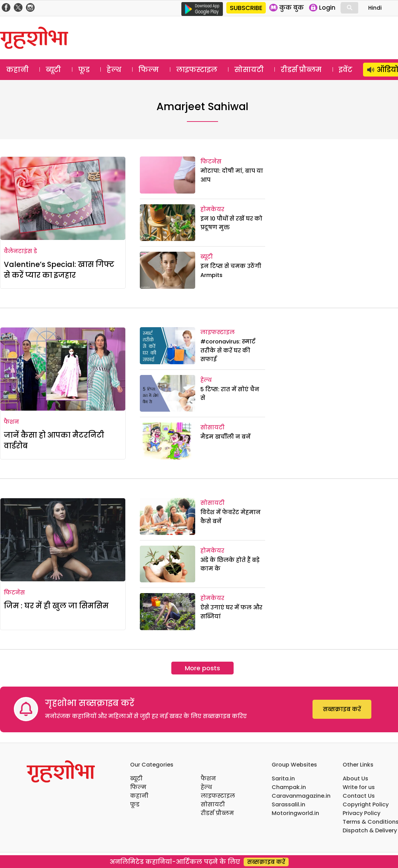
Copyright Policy (366, 804)
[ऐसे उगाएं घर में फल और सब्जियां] (168, 612)
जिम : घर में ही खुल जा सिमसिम (56, 606)
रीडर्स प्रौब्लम (301, 70)
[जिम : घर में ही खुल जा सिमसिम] (63, 540)
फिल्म (149, 70)
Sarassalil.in (288, 804)
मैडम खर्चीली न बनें (225, 437)
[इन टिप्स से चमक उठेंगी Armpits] (168, 270)
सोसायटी (249, 70)
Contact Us (359, 796)
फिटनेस (211, 162)
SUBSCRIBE (246, 8)
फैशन (11, 422)
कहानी (17, 70)
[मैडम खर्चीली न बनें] (168, 441)
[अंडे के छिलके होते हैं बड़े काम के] (168, 564)
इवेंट (346, 70)
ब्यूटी (53, 70)
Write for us (359, 787)
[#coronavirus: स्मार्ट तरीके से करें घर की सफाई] (168, 346)
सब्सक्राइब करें (342, 709)
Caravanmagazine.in (301, 796)
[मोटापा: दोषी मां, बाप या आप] (168, 175)
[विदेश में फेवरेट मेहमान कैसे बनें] (168, 516)
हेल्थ (114, 70)
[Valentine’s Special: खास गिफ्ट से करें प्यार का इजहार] (63, 198)
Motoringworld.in (295, 813)
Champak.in (289, 787)
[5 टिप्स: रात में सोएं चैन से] (168, 393)
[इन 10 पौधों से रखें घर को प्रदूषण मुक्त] (168, 223)
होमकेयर (212, 209)
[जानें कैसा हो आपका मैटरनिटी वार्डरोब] (63, 369)
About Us (355, 778)
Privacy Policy (361, 813)
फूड (84, 70)
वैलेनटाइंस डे (20, 251)
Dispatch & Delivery (370, 830)
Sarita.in (283, 778)
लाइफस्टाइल (197, 70)
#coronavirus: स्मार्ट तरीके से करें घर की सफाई (228, 350)
